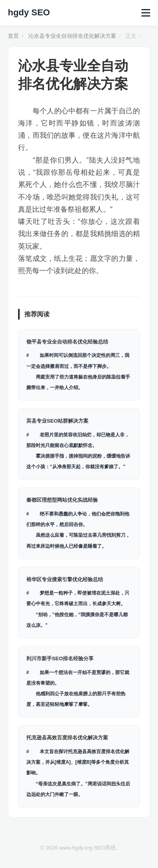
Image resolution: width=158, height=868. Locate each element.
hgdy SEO (29, 12)
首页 (13, 36)
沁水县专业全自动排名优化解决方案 (72, 36)
